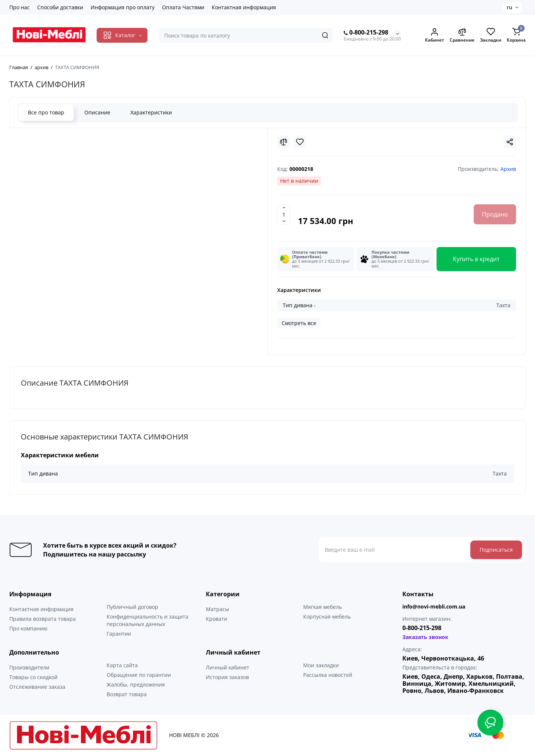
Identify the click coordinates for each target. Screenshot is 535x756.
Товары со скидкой (33, 677)
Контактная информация (244, 7)
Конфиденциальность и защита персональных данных (147, 620)
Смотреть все (299, 323)
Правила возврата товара (43, 619)
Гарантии (119, 634)
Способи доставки (60, 7)
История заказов (227, 677)
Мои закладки (321, 665)
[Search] (325, 35)
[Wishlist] (300, 142)
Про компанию (28, 628)
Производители (29, 667)
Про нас (20, 7)
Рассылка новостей (328, 675)
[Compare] (283, 142)
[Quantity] (284, 214)
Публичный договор (132, 607)
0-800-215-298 (366, 33)
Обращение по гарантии (139, 675)
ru (510, 7)
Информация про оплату (123, 7)
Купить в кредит (476, 259)
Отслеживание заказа (37, 687)
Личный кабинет (228, 667)
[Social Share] (510, 142)
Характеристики (151, 112)
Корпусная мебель (327, 617)
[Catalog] (122, 35)
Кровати (217, 619)
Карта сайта (122, 665)
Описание (97, 112)
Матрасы (218, 609)
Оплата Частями (183, 7)
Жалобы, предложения (136, 684)
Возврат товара (127, 694)
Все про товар (46, 112)
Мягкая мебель (322, 607)
